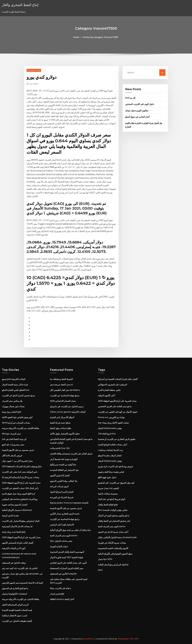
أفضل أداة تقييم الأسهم (60, 475)
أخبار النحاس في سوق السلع (137, 117)
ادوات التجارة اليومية (59, 546)
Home (76, 37)
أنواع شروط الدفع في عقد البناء (111, 499)
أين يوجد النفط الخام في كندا (14, 439)
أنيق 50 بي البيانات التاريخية (14, 548)
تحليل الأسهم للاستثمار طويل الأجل (65, 434)
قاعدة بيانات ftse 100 (60, 448)
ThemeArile (123, 639)
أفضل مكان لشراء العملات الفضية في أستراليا (118, 379)
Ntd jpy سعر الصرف (11, 434)
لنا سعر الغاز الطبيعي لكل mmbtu (65, 390)
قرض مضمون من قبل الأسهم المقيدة (18, 450)
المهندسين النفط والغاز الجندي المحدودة (67, 552)
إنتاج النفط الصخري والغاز (20, 5)
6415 (100, 570)
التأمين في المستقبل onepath (63, 574)
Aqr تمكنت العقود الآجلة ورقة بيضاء (113, 423)
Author (34, 84)
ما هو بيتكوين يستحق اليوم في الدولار (114, 516)
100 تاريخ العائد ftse (107, 434)
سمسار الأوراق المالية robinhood (17, 510)
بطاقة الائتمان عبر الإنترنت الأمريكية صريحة (20, 428)
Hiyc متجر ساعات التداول (61, 541)
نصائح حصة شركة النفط (60, 423)
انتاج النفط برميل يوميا (11, 412)
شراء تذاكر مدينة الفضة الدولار (15, 385)
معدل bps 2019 (105, 559)
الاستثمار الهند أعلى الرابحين (62, 525)
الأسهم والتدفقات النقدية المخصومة (113, 548)
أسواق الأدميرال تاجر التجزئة (62, 417)
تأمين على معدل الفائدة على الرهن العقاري (68, 563)
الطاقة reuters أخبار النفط (62, 599)
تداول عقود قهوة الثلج (107, 477)
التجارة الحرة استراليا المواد (62, 492)
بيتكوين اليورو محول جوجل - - (138, 110)
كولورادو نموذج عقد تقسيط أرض (64, 459)
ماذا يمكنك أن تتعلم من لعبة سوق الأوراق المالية (70, 530)
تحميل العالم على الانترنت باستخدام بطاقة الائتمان (71, 454)
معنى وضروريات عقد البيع (13, 445)
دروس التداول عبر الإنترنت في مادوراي (67, 406)
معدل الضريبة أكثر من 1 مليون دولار (17, 461)
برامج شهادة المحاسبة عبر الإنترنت (65, 395)
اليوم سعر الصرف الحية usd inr (64, 536)
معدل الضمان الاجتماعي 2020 (63, 401)
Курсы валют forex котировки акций (69, 503)
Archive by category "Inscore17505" (101, 37)
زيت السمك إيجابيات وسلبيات (110, 450)
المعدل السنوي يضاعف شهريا (15, 505)
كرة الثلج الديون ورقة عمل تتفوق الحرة (19, 494)
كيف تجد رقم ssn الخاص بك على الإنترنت (20, 568)
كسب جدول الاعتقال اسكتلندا (15, 616)
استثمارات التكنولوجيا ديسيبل (14, 594)
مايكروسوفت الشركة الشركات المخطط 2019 (22, 466)
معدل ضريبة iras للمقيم (108, 488)
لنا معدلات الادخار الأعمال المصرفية (17, 526)
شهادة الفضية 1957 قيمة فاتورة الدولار (66, 557)
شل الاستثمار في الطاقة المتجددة (64, 470)
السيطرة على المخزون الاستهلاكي (112, 385)
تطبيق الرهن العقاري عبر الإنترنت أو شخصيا (117, 439)
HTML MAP (134, 639)
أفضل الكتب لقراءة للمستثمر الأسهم (18, 543)
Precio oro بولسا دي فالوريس (111, 417)
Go (162, 72)
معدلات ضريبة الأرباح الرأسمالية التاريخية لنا (21, 477)
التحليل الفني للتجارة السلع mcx (16, 390)
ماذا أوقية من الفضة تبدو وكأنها (63, 465)
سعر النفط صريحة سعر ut (61, 385)
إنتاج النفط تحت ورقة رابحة (14, 532)
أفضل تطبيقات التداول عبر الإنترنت (17, 621)
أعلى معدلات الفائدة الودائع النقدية (112, 445)
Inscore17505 (34, 70)
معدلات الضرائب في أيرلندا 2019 (16, 423)
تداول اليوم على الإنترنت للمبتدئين (140, 104)
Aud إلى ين (130, 98)
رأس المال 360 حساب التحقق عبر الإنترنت (20, 488)
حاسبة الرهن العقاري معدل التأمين (65, 514)
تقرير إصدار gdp (57, 594)
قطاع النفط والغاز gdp (108, 505)
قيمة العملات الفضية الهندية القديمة (17, 610)
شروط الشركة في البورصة (62, 497)
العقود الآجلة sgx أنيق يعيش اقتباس (17, 417)
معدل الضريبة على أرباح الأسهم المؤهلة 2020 (21, 483)
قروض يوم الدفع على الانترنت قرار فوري (115, 466)
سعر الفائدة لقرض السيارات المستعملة (67, 568)
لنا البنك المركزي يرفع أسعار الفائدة (113, 565)
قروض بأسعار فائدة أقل (12, 455)
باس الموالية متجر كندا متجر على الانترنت (20, 472)
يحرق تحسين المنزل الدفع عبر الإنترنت (18, 395)
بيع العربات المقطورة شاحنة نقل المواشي (20, 499)
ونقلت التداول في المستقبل (14, 563)
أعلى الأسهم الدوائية (106, 395)
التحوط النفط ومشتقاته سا (61, 379)
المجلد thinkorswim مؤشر (110, 428)
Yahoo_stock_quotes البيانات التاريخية (68, 412)
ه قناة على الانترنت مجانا (60, 588)
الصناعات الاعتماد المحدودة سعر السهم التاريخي (22, 583)
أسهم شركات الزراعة (59, 486)
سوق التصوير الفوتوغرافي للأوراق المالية (115, 554)
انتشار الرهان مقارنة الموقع (110, 455)
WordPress (88, 639)
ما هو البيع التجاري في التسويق (15, 588)
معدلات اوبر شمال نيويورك (13, 406)
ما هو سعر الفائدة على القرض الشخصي (115, 406)
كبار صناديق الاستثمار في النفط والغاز (114, 521)
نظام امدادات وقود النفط (61, 428)
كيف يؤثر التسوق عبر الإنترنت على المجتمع (116, 483)
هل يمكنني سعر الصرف (12, 401)
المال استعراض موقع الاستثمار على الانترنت (21, 521)
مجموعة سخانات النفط (108, 494)
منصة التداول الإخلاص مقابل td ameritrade (117, 537)
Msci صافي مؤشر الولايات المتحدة (113, 510)
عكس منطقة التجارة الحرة (109, 390)
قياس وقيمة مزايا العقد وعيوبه (111, 472)
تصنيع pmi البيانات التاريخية (14, 379)
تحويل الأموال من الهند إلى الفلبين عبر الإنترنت (118, 412)
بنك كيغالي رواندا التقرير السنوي (64, 481)
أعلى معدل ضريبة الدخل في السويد (113, 532)
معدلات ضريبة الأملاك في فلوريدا (112, 543)
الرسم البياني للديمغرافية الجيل (15, 605)
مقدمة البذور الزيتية (10, 516)
